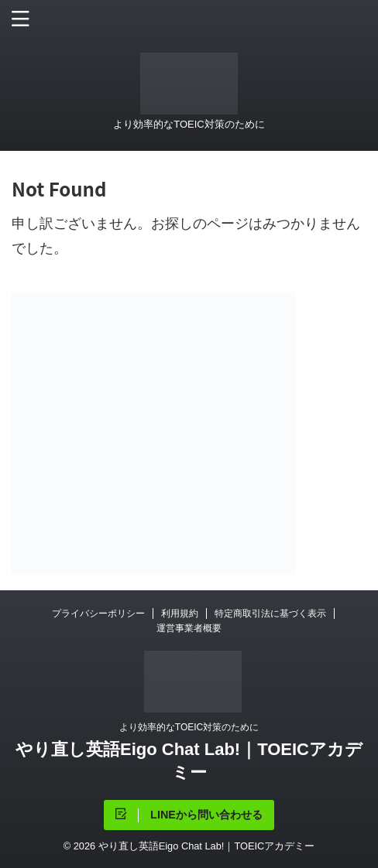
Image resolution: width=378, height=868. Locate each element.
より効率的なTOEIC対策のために (189, 727)
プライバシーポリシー (98, 613)
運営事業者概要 (189, 628)
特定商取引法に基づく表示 (270, 613)
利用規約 (180, 613)
